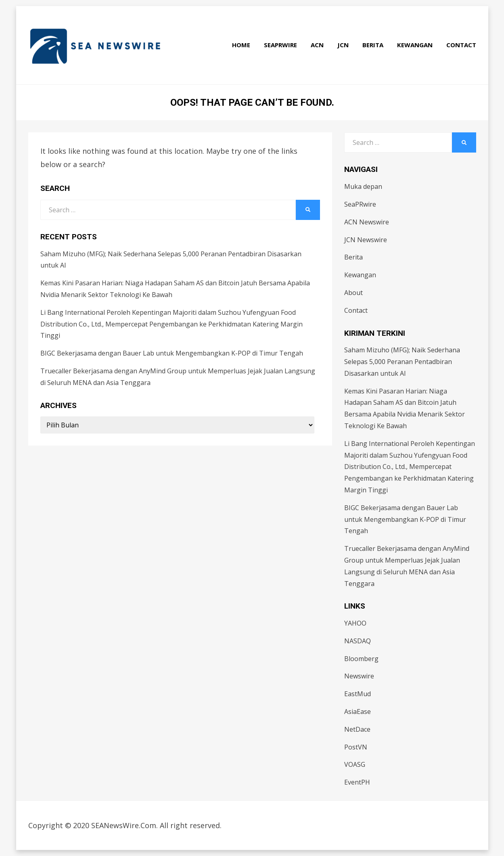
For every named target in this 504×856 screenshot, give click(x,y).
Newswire (359, 676)
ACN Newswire (367, 222)
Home (241, 45)
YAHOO (355, 623)
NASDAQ (358, 641)
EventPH (357, 782)
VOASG (355, 764)
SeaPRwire (280, 45)
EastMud (358, 694)
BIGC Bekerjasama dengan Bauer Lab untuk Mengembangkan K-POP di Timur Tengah (172, 353)
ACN (317, 45)
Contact (461, 45)
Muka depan (363, 186)
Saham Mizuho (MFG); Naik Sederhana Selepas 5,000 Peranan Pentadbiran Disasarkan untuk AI (402, 362)
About (353, 293)
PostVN (356, 747)
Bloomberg (361, 659)
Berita (373, 45)
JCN (343, 45)
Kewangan (415, 45)
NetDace (357, 729)
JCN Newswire (366, 240)
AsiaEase (358, 712)
